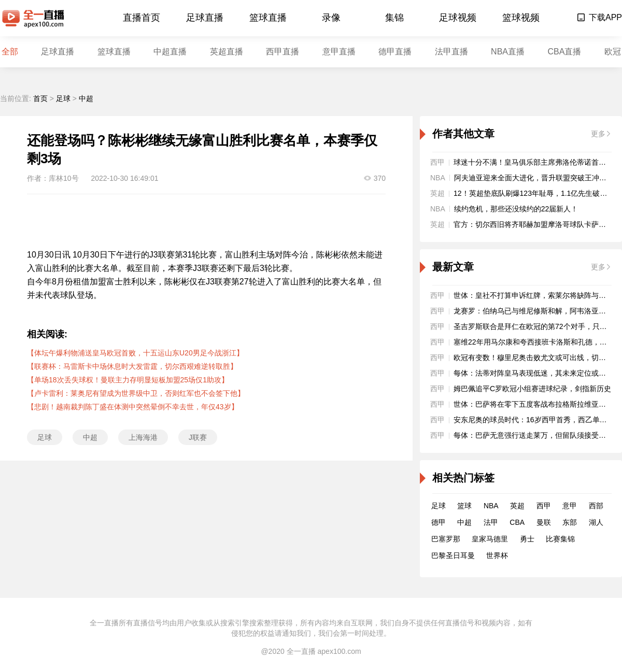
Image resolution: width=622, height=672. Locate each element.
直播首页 (142, 18)
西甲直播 (282, 52)
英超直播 (227, 52)
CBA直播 (564, 52)
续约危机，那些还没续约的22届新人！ (516, 209)
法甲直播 (451, 52)
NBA (491, 506)
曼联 (544, 522)
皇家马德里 (490, 539)
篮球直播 (268, 18)
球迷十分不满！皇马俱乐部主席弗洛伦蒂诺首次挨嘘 (537, 162)
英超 (517, 506)
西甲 (544, 506)
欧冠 (613, 52)
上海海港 (143, 437)
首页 (40, 98)
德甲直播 (395, 52)
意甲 (570, 506)
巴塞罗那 (446, 539)
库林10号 (64, 178)
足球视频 (458, 18)
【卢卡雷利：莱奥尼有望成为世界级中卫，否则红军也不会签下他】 (136, 393)
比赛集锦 (560, 539)
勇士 (527, 539)
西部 (596, 506)
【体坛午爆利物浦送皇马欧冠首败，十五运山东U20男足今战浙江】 (135, 353)
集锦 (394, 18)
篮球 (464, 506)
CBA (517, 522)
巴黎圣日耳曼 (453, 555)
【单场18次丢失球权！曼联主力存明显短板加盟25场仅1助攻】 (128, 380)
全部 (10, 52)
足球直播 (205, 18)
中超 (86, 98)
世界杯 (497, 555)
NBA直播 (508, 52)
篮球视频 (521, 18)
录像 (331, 18)
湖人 (596, 522)
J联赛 (198, 437)
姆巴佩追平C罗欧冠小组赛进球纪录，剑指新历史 (532, 389)
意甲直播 (339, 52)
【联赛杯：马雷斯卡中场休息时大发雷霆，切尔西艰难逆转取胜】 (132, 366)
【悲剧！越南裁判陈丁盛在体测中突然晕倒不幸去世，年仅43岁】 (133, 407)
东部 (570, 522)
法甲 (491, 522)
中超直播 (170, 52)
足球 (63, 98)
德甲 (439, 522)
